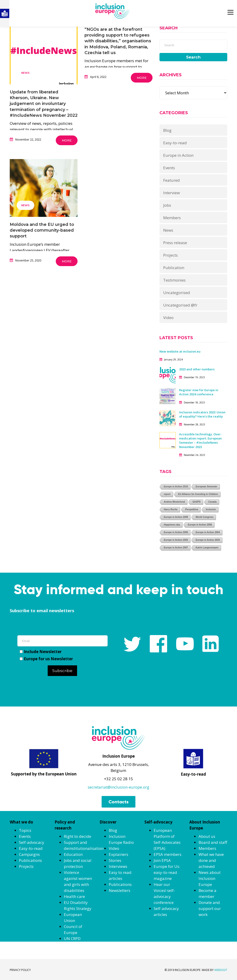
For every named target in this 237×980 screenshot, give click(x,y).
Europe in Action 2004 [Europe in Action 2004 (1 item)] (208, 532)
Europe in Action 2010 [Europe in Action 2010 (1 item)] (176, 487)
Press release (175, 243)
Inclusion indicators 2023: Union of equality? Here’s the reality (202, 414)
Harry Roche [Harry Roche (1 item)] (171, 509)
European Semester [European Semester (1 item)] (206, 487)
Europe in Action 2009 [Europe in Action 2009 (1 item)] (176, 517)
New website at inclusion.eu (180, 351)
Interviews (118, 866)
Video (168, 318)
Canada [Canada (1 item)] (212, 502)
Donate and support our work (210, 908)
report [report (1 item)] (167, 494)
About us (207, 836)
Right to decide (78, 836)
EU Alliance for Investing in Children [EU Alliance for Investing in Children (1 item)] (198, 494)
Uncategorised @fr (180, 305)
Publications (30, 860)
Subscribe (62, 671)
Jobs (167, 205)
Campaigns (29, 854)
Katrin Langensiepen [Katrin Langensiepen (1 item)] (207, 548)
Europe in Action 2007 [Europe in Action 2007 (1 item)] (176, 548)
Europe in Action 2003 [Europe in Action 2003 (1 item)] (176, 540)
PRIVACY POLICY (20, 970)
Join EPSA (162, 860)
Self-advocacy (32, 842)
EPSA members (168, 854)
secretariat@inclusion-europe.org (118, 787)
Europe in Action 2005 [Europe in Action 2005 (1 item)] (176, 532)
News (25, 73)
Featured (172, 180)
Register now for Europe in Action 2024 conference (199, 392)
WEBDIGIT (221, 970)
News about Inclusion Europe (210, 878)
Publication (174, 268)
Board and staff (213, 842)
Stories (115, 860)
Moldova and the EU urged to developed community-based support (42, 230)
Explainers (118, 854)
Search (193, 57)
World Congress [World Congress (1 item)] (204, 517)
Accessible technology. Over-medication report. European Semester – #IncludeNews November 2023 (200, 441)
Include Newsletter (41, 652)
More (67, 140)
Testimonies (174, 280)
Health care (74, 896)
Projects (170, 255)
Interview (172, 193)
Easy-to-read (175, 143)
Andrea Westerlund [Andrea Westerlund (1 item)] (175, 502)
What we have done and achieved (211, 860)
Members (172, 218)
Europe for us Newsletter (46, 659)
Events (169, 168)
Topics (25, 830)
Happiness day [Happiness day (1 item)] (172, 525)
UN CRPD (72, 939)
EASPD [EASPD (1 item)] (196, 502)
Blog (167, 130)
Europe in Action (178, 155)
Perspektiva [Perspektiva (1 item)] (192, 509)
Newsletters (120, 890)
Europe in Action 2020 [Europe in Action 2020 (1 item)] (208, 540)
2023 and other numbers (197, 369)
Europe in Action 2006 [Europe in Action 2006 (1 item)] (200, 525)
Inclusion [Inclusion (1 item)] (211, 509)
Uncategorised (177, 293)
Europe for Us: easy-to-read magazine (167, 872)
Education (73, 854)
